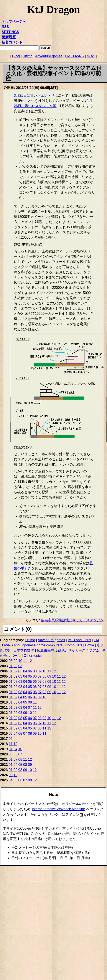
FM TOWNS (75, 56)
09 (15, 661)
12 (30, 661)
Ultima (27, 56)
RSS (5, 27)
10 (20, 661)
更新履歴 (9, 37)
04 (25, 671)
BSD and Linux (79, 640)
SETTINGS (10, 32)
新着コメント (12, 42)
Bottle (90, 645)
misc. (91, 56)
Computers (74, 645)
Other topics (33, 656)
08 (11, 661)
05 (30, 676)
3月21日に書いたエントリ (34, 96)
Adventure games (49, 56)
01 (11, 666)
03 (20, 666)
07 (40, 676)
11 (25, 661)
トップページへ (14, 22)
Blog (16, 56)
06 (30, 671)
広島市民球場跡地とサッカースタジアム (72, 620)
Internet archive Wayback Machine (58, 809)
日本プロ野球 (24, 650)
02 (15, 666)
